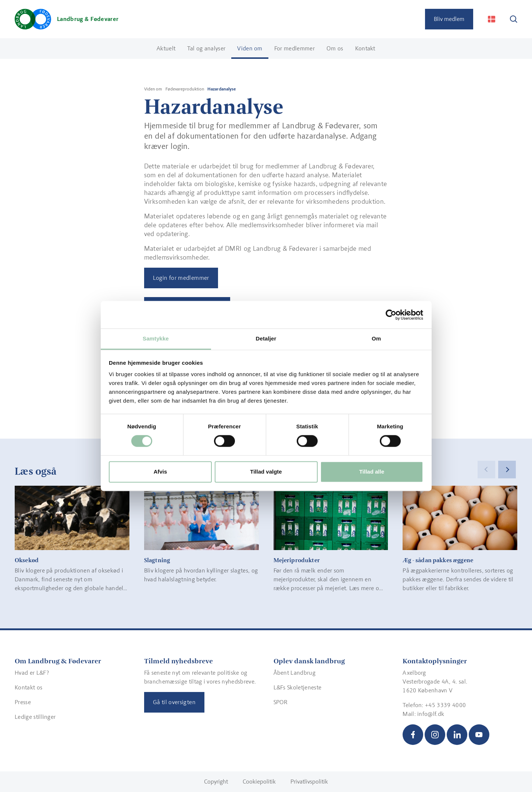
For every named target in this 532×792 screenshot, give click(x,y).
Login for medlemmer (181, 278)
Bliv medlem (449, 19)
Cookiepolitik (259, 782)
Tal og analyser (206, 48)
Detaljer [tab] (266, 338)
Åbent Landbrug (294, 673)
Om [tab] (376, 338)
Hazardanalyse (222, 89)
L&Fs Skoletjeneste (298, 687)
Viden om (250, 48)
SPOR (281, 702)
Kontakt (365, 48)
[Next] (507, 470)
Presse (23, 702)
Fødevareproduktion (185, 89)
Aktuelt (166, 48)
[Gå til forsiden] (67, 19)
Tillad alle (372, 472)
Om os (335, 48)
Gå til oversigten (174, 702)
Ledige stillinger (35, 717)
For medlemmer (294, 48)
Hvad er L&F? (32, 673)
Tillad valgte (266, 472)
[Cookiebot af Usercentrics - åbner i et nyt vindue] (391, 315)
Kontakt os (28, 687)
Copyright (216, 782)
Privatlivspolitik (309, 782)
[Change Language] (492, 19)
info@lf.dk (431, 714)
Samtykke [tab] (156, 338)
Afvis (160, 472)
